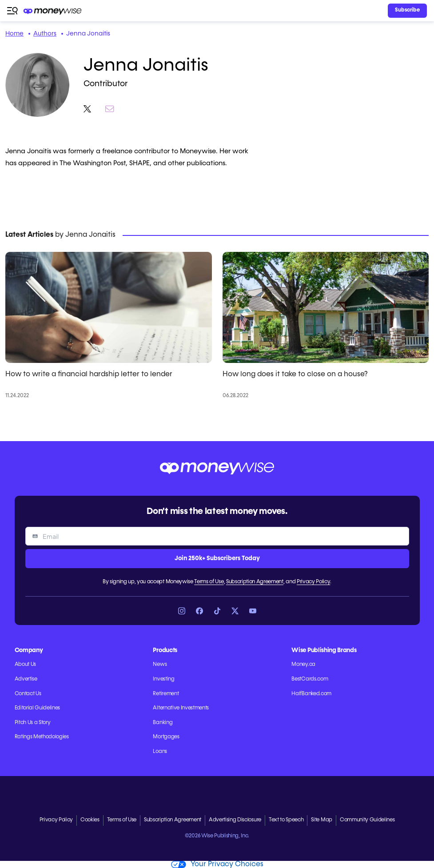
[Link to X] (235, 611)
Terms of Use (209, 582)
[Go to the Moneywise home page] (53, 11)
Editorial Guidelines (38, 708)
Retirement (166, 694)
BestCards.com (310, 679)
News (160, 665)
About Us (25, 665)
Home (14, 34)
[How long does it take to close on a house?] (326, 307)
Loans (160, 752)
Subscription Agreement (255, 582)
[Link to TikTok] (217, 611)
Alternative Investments (181, 708)
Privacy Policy (314, 582)
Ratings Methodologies (42, 737)
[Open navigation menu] (12, 11)
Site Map (321, 820)
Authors (45, 34)
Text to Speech (286, 820)
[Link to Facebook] (199, 611)
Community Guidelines (367, 820)
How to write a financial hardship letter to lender (89, 374)
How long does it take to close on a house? (295, 374)
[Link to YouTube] (253, 611)
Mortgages (166, 737)
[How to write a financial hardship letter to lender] (109, 307)
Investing (163, 679)
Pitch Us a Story (33, 723)
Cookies (90, 820)
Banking (163, 723)
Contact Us (28, 694)
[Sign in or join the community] (407, 11)
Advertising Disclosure (235, 820)
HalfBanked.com (311, 694)
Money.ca (303, 665)
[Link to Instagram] (182, 611)
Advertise (26, 679)
